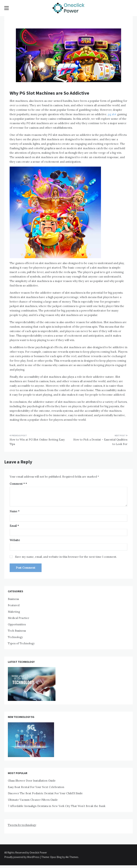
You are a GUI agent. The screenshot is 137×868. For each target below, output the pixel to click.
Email (14, 526)
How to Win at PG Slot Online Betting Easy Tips (37, 442)
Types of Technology (21, 643)
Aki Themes (72, 857)
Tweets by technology (22, 825)
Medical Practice (19, 618)
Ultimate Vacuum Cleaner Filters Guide (33, 800)
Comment (17, 484)
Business (13, 599)
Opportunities (17, 624)
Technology (15, 637)
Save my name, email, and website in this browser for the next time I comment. (66, 557)
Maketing (14, 612)
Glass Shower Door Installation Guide (32, 781)
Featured (14, 605)
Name (15, 511)
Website (15, 540)
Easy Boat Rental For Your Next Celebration (36, 787)
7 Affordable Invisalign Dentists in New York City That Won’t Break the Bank (57, 806)
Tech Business (17, 631)
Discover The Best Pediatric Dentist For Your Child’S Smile (45, 793)
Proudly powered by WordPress (22, 857)
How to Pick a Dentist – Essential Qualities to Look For (100, 442)
